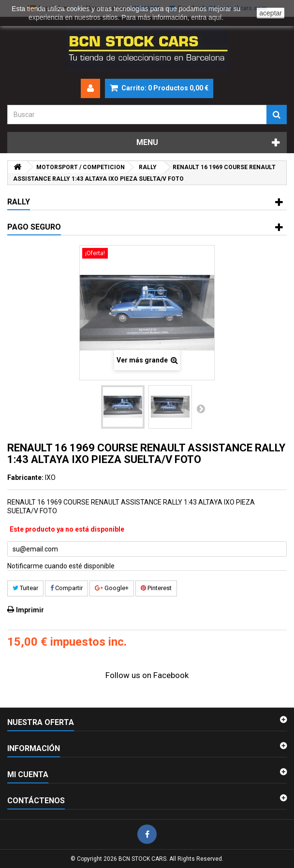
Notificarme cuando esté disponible (61, 566)
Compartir (66, 588)
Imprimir (30, 610)
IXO (50, 477)
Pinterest (156, 588)
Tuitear (25, 588)
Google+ (112, 588)
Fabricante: (25, 477)
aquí (215, 17)
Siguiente (201, 408)
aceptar (271, 13)
